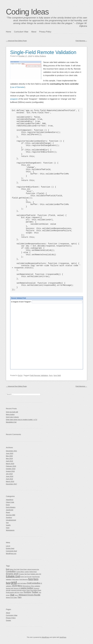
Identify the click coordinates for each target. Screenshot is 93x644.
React (8, 512)
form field (57, 375)
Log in (8, 546)
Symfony (9, 517)
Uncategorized (11, 520)
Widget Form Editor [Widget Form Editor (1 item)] (12, 598)
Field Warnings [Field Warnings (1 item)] (24, 579)
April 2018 (9, 479)
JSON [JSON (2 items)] (14, 586)
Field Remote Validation (39, 375)
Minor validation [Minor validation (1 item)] (36, 586)
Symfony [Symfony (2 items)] (27, 592)
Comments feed (11, 551)
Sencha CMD (11, 515)
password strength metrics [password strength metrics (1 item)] (19, 590)
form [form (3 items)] (31, 579)
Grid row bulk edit (12, 412)
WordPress (45, 637)
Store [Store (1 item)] (22, 592)
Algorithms (10, 500)
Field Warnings (81, 41)
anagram (14, 99)
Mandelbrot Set (11, 422)
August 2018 (10, 471)
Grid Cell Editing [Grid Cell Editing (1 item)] (22, 583)
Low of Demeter (18, 87)
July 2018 (9, 474)
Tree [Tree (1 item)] (40, 592)
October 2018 (11, 469)
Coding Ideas (27, 12)
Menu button (10, 414)
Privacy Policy (45, 32)
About (34, 32)
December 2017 (11, 484)
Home (9, 32)
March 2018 (10, 481)
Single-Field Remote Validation (43, 52)
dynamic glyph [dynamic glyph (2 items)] (12, 574)
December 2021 (11, 451)
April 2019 (9, 461)
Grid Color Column (12, 417)
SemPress (63, 637)
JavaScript (10, 510)
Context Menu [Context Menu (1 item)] (20, 572)
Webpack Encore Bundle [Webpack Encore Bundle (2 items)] (30, 595)
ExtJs (20, 375)
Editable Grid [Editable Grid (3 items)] (13, 576)
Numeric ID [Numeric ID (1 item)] (17, 588)
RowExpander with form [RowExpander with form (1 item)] (13, 592)
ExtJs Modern (11, 507)
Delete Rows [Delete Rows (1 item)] (33, 572)
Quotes (8, 620)
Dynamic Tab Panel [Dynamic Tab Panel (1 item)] (24, 574)
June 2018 (10, 476)
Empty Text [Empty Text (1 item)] (24, 577)
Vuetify (8, 525)
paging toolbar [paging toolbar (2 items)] (27, 588)
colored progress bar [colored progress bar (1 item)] (33, 569)
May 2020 (9, 456)
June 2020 (10, 453)
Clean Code (10, 502)
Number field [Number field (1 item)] (10, 588)
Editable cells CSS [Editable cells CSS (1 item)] (36, 574)
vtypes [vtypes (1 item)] (8, 595)
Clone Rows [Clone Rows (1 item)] (23, 569)
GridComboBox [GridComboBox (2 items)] (34, 583)
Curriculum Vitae (21, 32)
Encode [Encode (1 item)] (29, 577)
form (51, 375)
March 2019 (10, 464)
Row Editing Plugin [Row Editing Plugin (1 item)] (36, 590)
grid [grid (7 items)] (14, 583)
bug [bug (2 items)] (8, 569)
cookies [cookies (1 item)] (27, 572)
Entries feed (10, 548)
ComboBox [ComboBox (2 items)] (11, 571)
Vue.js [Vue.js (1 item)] (17, 595)
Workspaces (10, 530)
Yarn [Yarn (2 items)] (19, 597)
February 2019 (11, 466)
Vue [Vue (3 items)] (12, 595)
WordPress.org (11, 554)
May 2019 (9, 459)
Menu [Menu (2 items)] (20, 586)
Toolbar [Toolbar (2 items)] (35, 592)
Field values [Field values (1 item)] (15, 579)
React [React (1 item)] (28, 590)
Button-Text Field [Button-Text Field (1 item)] (15, 569)
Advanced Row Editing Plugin (16, 41)
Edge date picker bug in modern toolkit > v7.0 (21, 420)
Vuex (8, 528)
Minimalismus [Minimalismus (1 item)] (27, 586)
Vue (7, 523)
